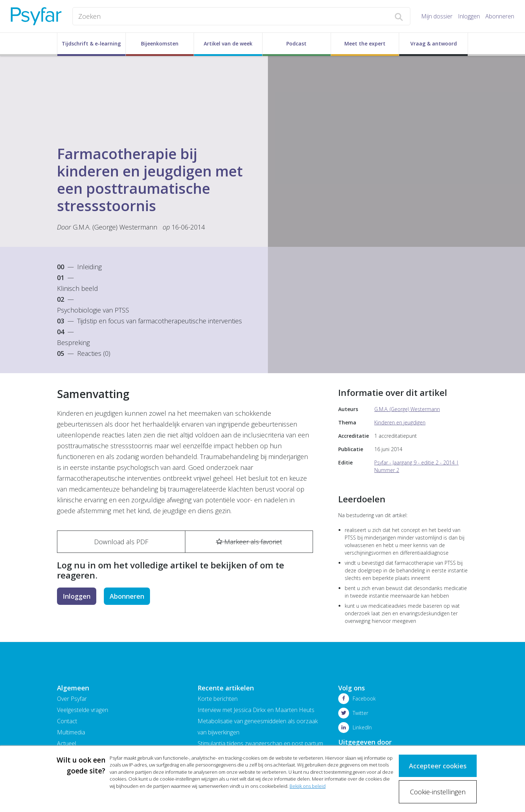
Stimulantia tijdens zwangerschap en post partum (260, 743)
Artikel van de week (228, 43)
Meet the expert (365, 43)
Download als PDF (121, 542)
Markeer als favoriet (249, 542)
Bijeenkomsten (160, 43)
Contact (67, 721)
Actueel (67, 743)
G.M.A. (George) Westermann (115, 227)
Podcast (296, 43)
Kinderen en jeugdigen (400, 422)
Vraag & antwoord (434, 43)
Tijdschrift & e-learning (91, 43)
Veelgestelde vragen (83, 710)
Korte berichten (218, 699)
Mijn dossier (437, 16)
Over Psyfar (72, 699)
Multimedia (71, 732)
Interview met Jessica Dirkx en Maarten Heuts (256, 710)
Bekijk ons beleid (308, 786)
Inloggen (469, 16)
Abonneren (500, 16)
